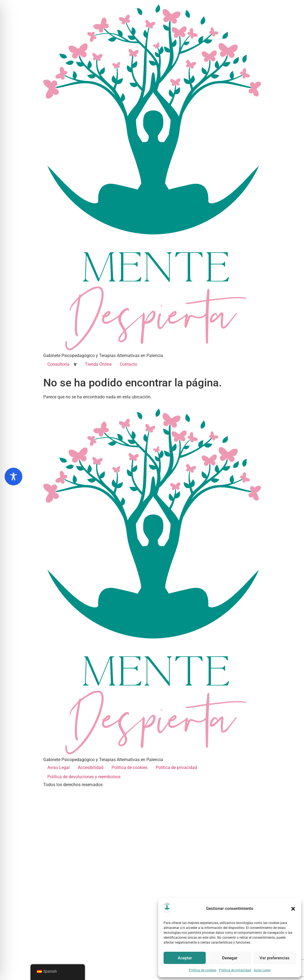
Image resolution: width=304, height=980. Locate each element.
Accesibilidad (91, 767)
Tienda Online (98, 364)
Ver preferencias (275, 958)
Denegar (230, 958)
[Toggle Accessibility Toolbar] (13, 477)
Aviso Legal (262, 970)
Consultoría (58, 364)
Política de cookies (203, 970)
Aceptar (185, 958)
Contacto (128, 364)
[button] (293, 909)
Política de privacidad (235, 970)
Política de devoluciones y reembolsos (84, 777)
